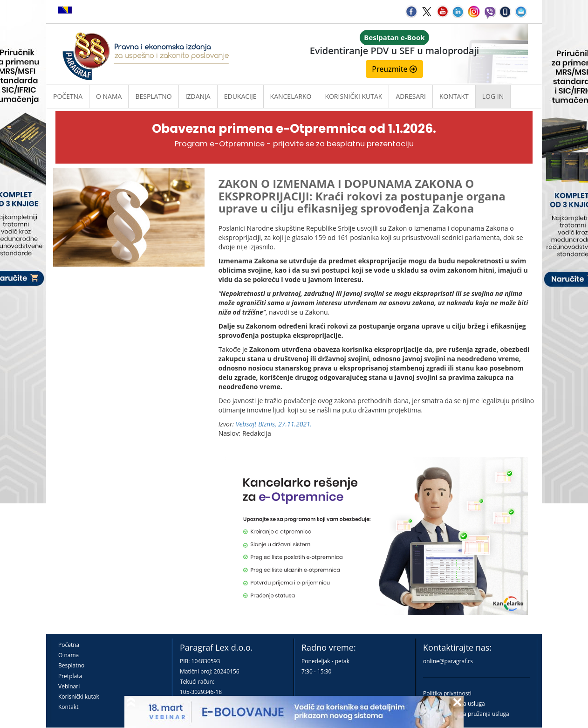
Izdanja (198, 96)
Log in (493, 96)
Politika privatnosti (447, 693)
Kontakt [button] (454, 96)
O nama (109, 96)
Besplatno (153, 96)
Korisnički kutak (79, 697)
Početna (68, 96)
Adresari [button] (411, 96)
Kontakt (68, 707)
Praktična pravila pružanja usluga (466, 714)
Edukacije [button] (240, 96)
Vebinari (69, 686)
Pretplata (70, 676)
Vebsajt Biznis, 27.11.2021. (274, 424)
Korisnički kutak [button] (353, 96)
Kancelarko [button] (291, 96)
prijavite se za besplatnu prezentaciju (343, 144)
